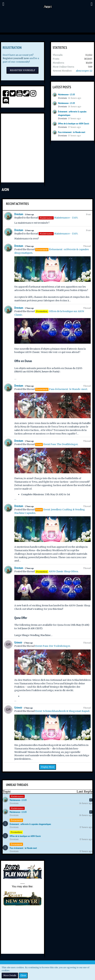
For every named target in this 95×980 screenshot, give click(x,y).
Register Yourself (22, 70)
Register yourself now (16, 58)
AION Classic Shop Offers (63, 571)
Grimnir (18, 642)
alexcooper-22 (84, 71)
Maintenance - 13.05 (66, 94)
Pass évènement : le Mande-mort (72, 132)
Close (23, 975)
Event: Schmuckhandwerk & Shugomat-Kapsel (62, 711)
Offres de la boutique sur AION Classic (74, 124)
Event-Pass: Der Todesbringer (53, 646)
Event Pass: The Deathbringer (60, 444)
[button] (3, 4)
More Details (10, 975)
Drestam (62, 98)
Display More (48, 767)
